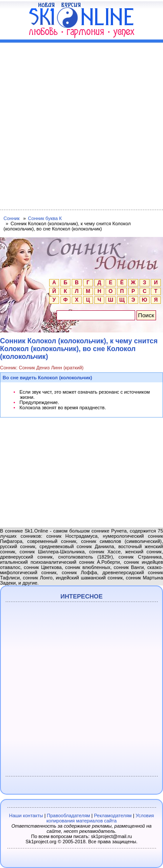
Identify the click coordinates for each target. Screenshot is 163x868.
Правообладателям (68, 815)
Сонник (12, 218)
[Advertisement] (81, 124)
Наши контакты (26, 815)
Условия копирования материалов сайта (100, 818)
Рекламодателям (113, 815)
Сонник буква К (45, 218)
